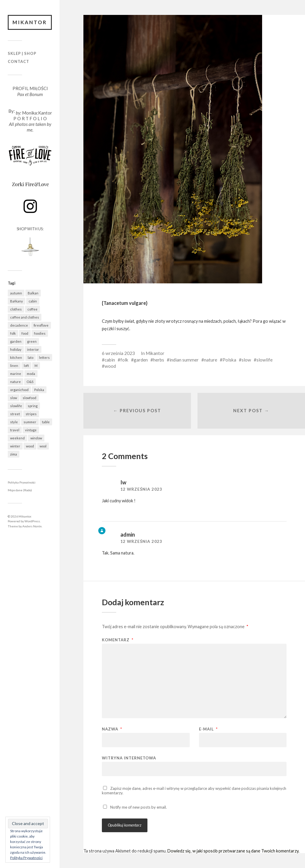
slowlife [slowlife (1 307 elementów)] (16, 406)
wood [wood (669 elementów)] (30, 446)
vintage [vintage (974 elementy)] (31, 430)
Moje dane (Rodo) (20, 490)
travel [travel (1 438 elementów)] (15, 430)
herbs (159, 360)
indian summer (184, 360)
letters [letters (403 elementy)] (44, 357)
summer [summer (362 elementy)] (30, 422)
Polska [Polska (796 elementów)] (39, 390)
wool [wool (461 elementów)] (43, 446)
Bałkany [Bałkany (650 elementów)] (17, 301)
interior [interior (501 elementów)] (33, 349)
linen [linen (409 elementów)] (14, 366)
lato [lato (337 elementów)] (31, 357)
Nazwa (112, 729)
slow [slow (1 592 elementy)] (14, 398)
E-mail (208, 729)
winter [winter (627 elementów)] (15, 446)
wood (110, 366)
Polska (229, 360)
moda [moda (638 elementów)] (31, 374)
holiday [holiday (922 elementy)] (16, 349)
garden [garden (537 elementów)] (16, 341)
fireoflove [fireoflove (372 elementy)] (41, 325)
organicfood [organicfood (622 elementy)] (19, 390)
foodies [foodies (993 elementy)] (40, 333)
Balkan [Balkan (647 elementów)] (33, 293)
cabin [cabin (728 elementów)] (33, 301)
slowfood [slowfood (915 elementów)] (29, 398)
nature (211, 360)
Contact (18, 61)
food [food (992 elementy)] (25, 333)
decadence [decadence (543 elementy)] (19, 325)
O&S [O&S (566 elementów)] (30, 382)
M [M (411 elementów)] (36, 366)
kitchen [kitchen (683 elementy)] (16, 357)
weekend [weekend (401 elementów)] (17, 438)
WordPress (32, 521)
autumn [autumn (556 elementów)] (16, 293)
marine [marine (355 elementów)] (16, 374)
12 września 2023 (141, 489)
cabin (110, 360)
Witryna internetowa (129, 758)
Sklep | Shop (22, 53)
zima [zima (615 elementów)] (14, 454)
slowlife (264, 360)
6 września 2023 (118, 353)
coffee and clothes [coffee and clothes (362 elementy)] (25, 317)
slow (246, 360)
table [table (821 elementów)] (46, 422)
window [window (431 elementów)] (36, 438)
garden (141, 360)
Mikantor (30, 22)
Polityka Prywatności (22, 482)
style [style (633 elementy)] (14, 422)
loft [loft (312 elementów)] (26, 366)
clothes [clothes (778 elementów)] (16, 309)
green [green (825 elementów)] (32, 341)
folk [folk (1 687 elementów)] (13, 333)
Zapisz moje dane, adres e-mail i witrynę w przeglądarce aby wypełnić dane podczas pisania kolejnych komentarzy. (194, 791)
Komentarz (118, 640)
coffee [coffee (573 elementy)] (32, 309)
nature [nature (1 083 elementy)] (15, 382)
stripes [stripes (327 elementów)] (31, 414)
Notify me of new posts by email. (139, 807)
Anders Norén (32, 526)
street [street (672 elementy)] (15, 414)
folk (124, 360)
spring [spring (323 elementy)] (33, 406)
